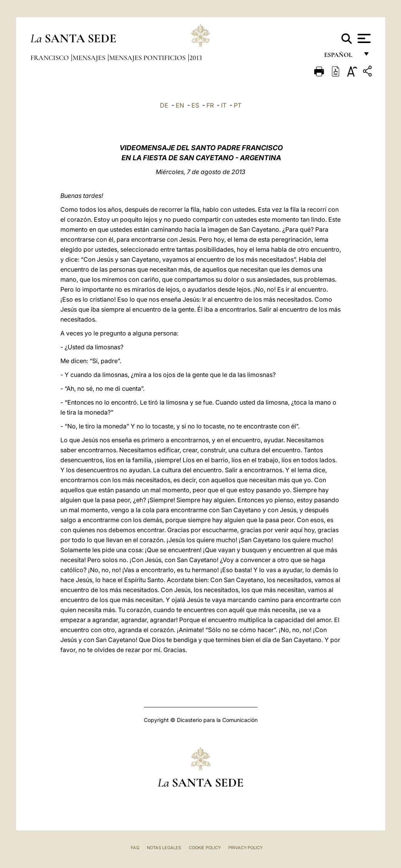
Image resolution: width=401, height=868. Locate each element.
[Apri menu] (363, 38)
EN (180, 105)
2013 (196, 58)
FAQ (135, 848)
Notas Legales (164, 848)
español (341, 57)
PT (238, 105)
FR (210, 105)
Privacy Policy (245, 848)
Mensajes (90, 58)
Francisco (50, 58)
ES (195, 105)
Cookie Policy (205, 848)
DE (164, 105)
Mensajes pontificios (148, 58)
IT (224, 105)
